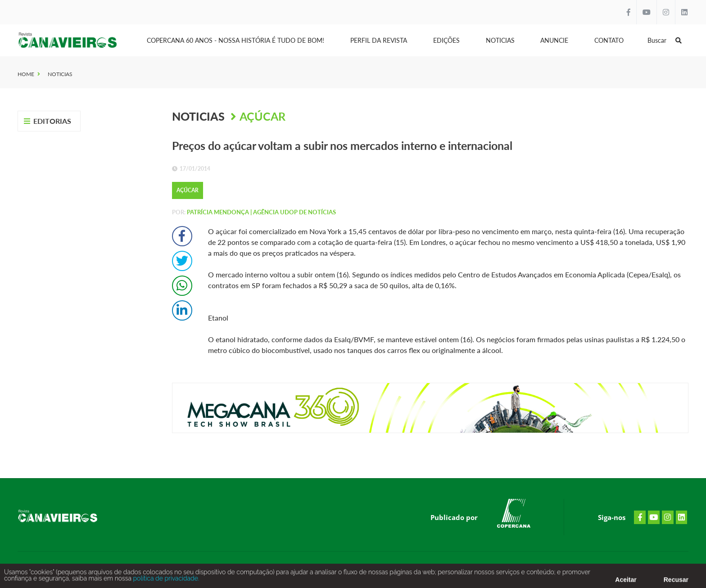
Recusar (676, 581)
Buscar (665, 40)
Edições (446, 40)
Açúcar (262, 116)
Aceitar (626, 581)
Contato (609, 40)
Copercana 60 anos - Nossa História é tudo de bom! (235, 40)
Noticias (500, 40)
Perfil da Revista (379, 40)
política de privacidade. (165, 580)
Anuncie (554, 40)
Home (26, 74)
